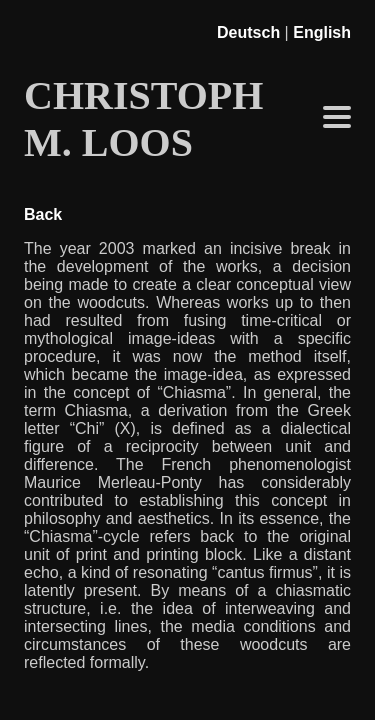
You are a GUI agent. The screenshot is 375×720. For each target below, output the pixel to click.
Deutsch (248, 32)
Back (43, 214)
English (322, 32)
